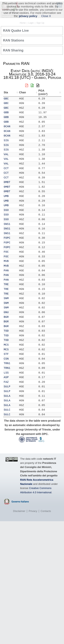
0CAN (7, 126)
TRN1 (7, 363)
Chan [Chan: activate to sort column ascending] (22, 92)
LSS (6, 373)
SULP (7, 387)
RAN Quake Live (16, 30)
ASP (6, 377)
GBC (6, 99)
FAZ (6, 382)
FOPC (7, 238)
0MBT (7, 182)
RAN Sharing (13, 50)
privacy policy (28, 16)
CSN (6, 359)
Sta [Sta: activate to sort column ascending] (6, 92)
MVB (6, 261)
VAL (6, 154)
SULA (7, 396)
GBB (6, 112)
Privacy (33, 511)
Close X (46, 16)
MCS (6, 345)
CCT (6, 168)
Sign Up (40, 23)
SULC (7, 410)
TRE (6, 284)
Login (31, 23)
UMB (6, 196)
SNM (6, 298)
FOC (6, 252)
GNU (6, 312)
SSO (6, 210)
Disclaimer (19, 511)
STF (6, 354)
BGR (6, 317)
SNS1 (7, 224)
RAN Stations (14, 40)
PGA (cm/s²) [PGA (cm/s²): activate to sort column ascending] (43, 92)
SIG (6, 140)
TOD (6, 331)
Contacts (46, 511)
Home (23, 23)
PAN (6, 271)
